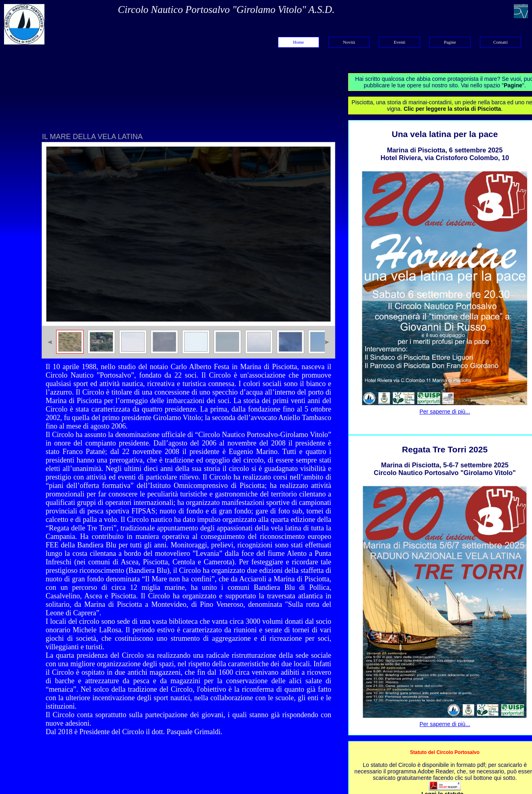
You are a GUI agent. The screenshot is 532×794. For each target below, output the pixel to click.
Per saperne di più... (445, 412)
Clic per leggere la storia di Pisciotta (452, 109)
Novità (349, 42)
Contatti (500, 42)
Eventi (400, 42)
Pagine (450, 42)
